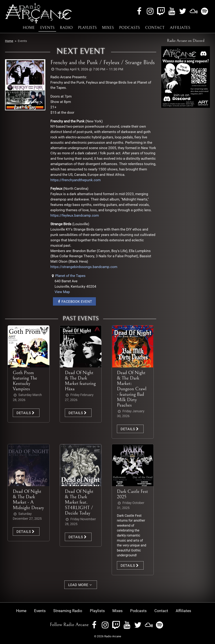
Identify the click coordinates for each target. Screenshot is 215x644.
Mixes (108, 28)
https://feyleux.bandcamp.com (75, 215)
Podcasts (130, 28)
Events (47, 28)
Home (29, 28)
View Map (62, 292)
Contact (155, 28)
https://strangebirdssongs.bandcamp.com (84, 267)
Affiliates (180, 28)
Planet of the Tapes (70, 276)
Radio (66, 28)
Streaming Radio (68, 611)
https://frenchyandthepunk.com (76, 180)
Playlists (87, 28)
